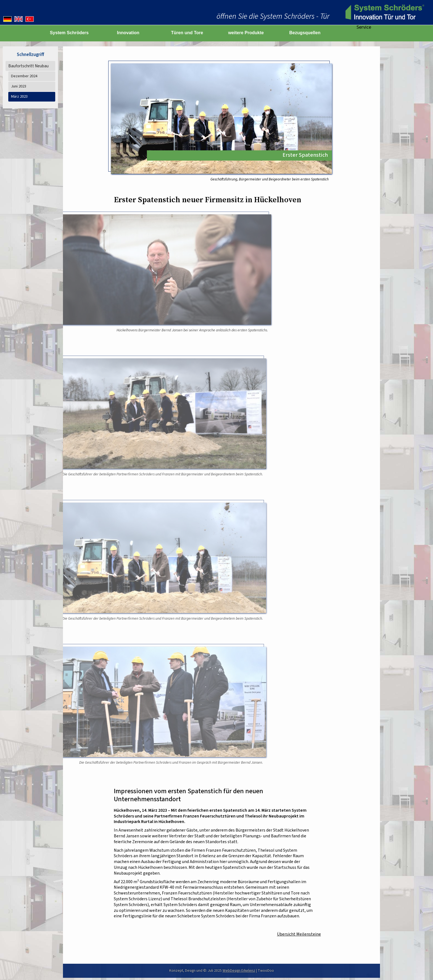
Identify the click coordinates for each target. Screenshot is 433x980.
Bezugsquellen (305, 33)
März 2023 (19, 96)
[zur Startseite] (384, 12)
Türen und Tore (187, 33)
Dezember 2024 (24, 76)
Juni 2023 (19, 86)
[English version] (19, 19)
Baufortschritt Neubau (28, 66)
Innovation (128, 33)
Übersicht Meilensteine (299, 934)
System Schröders (69, 33)
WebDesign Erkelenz (239, 970)
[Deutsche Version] (7, 19)
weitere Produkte (246, 33)
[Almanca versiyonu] (30, 19)
